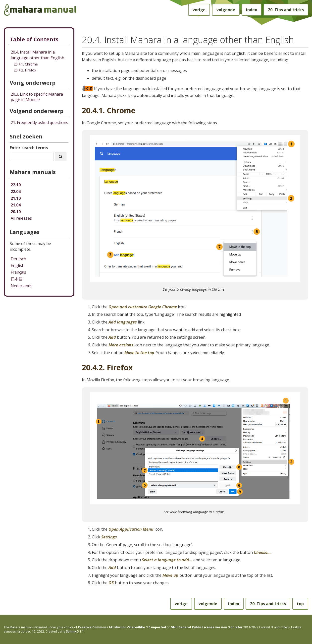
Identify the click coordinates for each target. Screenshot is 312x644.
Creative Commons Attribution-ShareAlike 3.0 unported (122, 627)
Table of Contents (34, 39)
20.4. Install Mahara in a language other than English (37, 55)
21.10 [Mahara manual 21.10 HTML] (16, 198)
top (300, 604)
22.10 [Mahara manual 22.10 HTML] (16, 185)
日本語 (17, 279)
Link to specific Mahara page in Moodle (37, 97)
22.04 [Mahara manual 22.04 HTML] (16, 192)
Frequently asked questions (39, 123)
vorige (199, 10)
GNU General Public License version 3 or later (207, 627)
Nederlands (22, 286)
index (252, 10)
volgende (226, 10)
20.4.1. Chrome (26, 64)
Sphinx (71, 631)
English (18, 265)
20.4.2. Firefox (25, 70)
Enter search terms (29, 148)
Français (18, 272)
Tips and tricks (286, 10)
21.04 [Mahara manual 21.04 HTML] (16, 205)
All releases (21, 218)
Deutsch (18, 259)
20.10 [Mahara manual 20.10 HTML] (16, 212)
